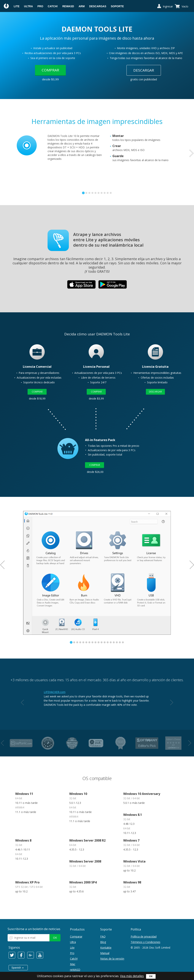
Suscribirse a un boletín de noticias (34, 929)
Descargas (98, 6)
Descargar (144, 70)
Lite (17, 6)
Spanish (16, 968)
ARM (82, 6)
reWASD (68, 6)
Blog (103, 942)
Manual (105, 953)
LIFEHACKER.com (55, 692)
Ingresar (168, 6)
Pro (40, 6)
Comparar (76, 936)
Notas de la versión (112, 959)
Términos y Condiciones (145, 942)
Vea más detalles (132, 976)
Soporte (117, 6)
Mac (73, 964)
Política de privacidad (144, 936)
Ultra (28, 6)
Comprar (50, 70)
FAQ (103, 936)
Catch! (53, 6)
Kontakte (106, 948)
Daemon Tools (6, 6)
